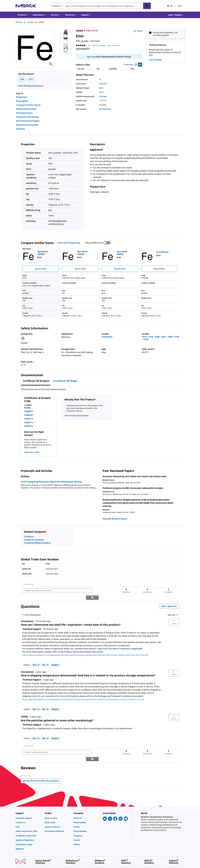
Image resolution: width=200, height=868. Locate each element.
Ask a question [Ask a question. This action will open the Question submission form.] (114, 45)
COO (31, 79)
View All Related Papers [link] (115, 519)
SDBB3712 (29, 422)
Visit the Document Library (77, 416)
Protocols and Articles (28, 117)
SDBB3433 (29, 426)
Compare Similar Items (28, 105)
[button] (175, 15)
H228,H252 (107, 337)
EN (181, 6)
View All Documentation (31, 86)
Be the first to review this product (42, 768)
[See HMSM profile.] (24, 710)
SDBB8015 (29, 411)
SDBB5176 (29, 419)
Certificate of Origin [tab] (65, 381)
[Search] (147, 6)
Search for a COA (32, 452)
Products (19, 22)
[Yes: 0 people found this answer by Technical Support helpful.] (36, 658)
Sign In (90, 57)
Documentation (24, 113)
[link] (28, 584)
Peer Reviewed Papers (28, 121)
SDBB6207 (29, 415)
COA (22, 79)
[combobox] (101, 6)
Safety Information (26, 109)
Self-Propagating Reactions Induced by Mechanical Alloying (51, 482)
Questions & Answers (27, 125)
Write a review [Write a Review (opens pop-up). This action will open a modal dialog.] (99, 45)
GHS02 (24, 343)
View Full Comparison (69, 243)
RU (170, 6)
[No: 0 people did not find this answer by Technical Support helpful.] (45, 658)
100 (50, 158)
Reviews (21, 129)
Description (22, 101)
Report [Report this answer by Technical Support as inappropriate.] (55, 658)
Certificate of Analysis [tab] (36, 381)
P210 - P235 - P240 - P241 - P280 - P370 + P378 (160, 338)
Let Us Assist (155, 60)
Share (138, 31)
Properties (22, 97)
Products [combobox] (56, 6)
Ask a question (169, 599)
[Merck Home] (26, 6)
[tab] (21, 22)
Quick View (41, 269)
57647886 (103, 96)
